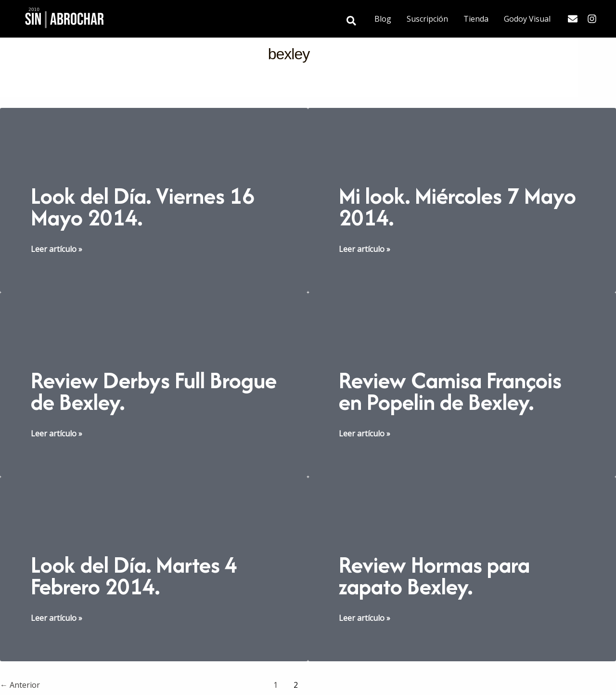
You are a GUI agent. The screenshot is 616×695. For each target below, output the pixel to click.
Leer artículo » (57, 249)
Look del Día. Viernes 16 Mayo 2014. (143, 207)
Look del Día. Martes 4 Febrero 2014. (134, 576)
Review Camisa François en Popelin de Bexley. (450, 391)
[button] (352, 21)
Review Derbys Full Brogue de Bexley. (154, 391)
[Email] (573, 19)
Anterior (20, 685)
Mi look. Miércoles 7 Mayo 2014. (457, 207)
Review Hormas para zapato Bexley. (434, 576)
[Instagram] (592, 19)
